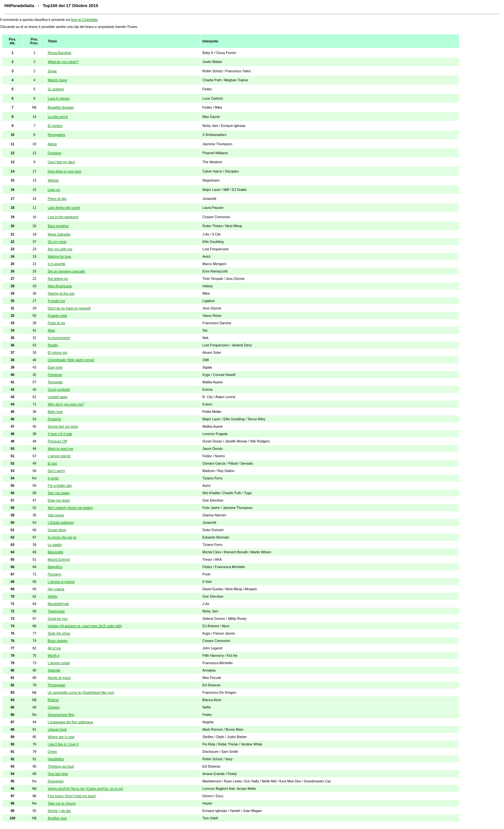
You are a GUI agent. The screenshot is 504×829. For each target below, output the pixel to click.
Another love (57, 818)
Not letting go (58, 279)
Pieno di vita (57, 199)
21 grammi (56, 89)
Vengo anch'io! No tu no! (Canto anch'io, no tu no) (85, 789)
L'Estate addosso (61, 522)
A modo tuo (56, 301)
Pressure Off (57, 441)
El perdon (55, 126)
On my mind (57, 242)
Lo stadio (54, 545)
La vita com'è (58, 117)
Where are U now (61, 737)
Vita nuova (56, 515)
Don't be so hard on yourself (69, 308)
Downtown (56, 781)
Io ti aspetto (56, 264)
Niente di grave (59, 678)
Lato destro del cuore (64, 208)
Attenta (53, 180)
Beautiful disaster (61, 107)
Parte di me (56, 323)
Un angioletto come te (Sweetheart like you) (81, 692)
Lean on (54, 190)
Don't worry (56, 471)
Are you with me (60, 249)
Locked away (58, 397)
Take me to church (62, 803)
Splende (54, 670)
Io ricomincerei (59, 338)
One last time (58, 774)
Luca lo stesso (59, 98)
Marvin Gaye (57, 80)
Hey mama (56, 589)
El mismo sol (57, 352)
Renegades (56, 135)
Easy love (55, 367)
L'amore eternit (59, 456)
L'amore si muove (61, 582)
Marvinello (55, 552)
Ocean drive (57, 530)
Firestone (55, 375)
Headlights (56, 759)
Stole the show (59, 633)
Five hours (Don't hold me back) (72, 796)
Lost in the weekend (63, 217)
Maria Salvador (59, 234)
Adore (52, 144)
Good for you (58, 619)
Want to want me (60, 449)
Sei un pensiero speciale (66, 271)
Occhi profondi (59, 389)
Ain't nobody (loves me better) (70, 508)
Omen (52, 752)
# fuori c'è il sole (60, 434)
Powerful (54, 419)
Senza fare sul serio (63, 426)
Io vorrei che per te (62, 537)
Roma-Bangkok (59, 53)
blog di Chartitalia (84, 20)
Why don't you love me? (66, 404)
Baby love (55, 412)
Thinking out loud (61, 766)
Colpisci (54, 707)
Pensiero (54, 574)
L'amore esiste (59, 663)
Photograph (56, 685)
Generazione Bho (61, 715)
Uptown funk (57, 729)
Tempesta (55, 382)
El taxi (52, 463)
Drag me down (59, 500)
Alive (51, 330)
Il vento (53, 478)
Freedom (54, 153)
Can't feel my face (61, 162)
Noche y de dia (59, 811)
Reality (53, 345)
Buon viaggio (58, 641)
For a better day (60, 486)
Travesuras (56, 611)
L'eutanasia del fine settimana (70, 722)
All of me (54, 648)
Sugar (52, 71)
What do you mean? (63, 62)
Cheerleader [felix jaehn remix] (71, 360)
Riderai (53, 700)
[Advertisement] (481, 132)
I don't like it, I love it (63, 744)
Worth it (54, 655)
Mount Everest (59, 559)
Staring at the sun (61, 293)
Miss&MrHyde (58, 604)
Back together (58, 226)
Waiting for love (59, 256)
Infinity (53, 596)
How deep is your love (64, 171)
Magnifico (55, 567)
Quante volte (57, 316)
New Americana (60, 286)
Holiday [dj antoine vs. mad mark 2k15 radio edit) (85, 626)
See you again (59, 493)
